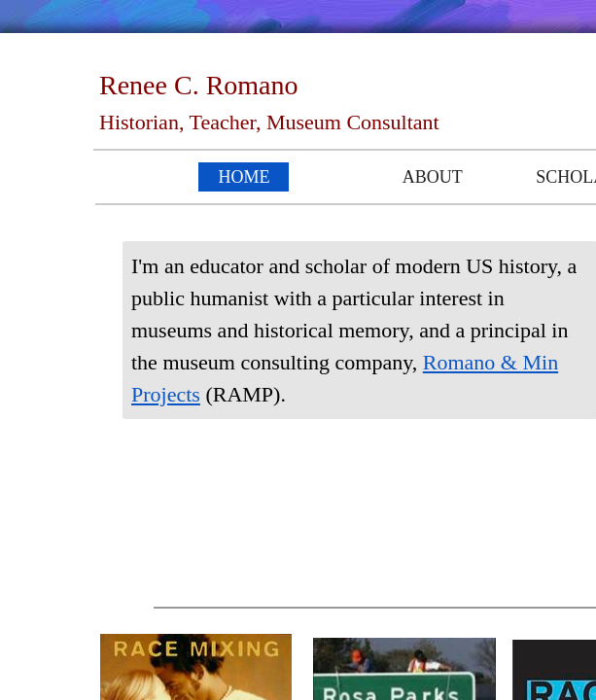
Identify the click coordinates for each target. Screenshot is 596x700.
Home (244, 177)
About (433, 177)
